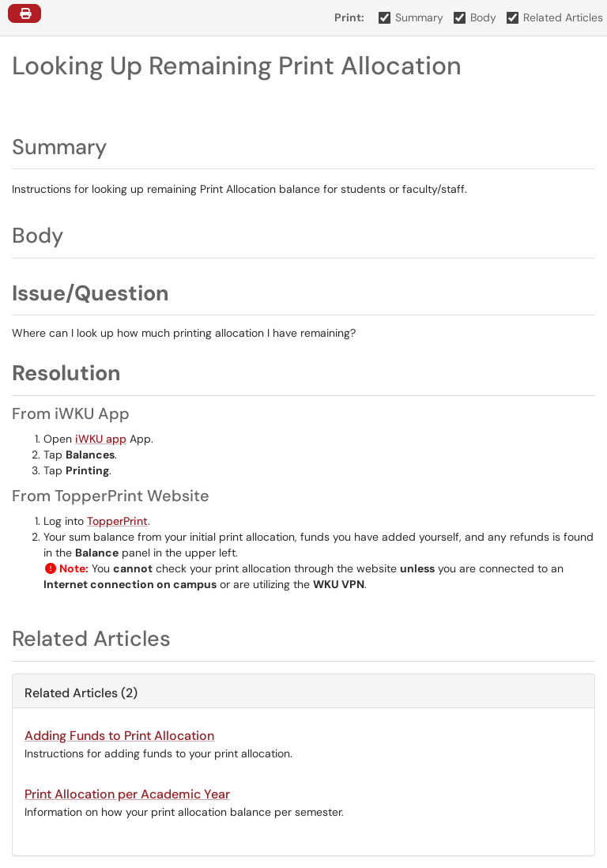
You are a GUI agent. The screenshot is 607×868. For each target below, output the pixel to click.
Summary (411, 17)
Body (475, 17)
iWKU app (101, 439)
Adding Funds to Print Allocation (119, 736)
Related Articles (555, 17)
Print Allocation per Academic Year (127, 794)
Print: (349, 17)
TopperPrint (117, 521)
